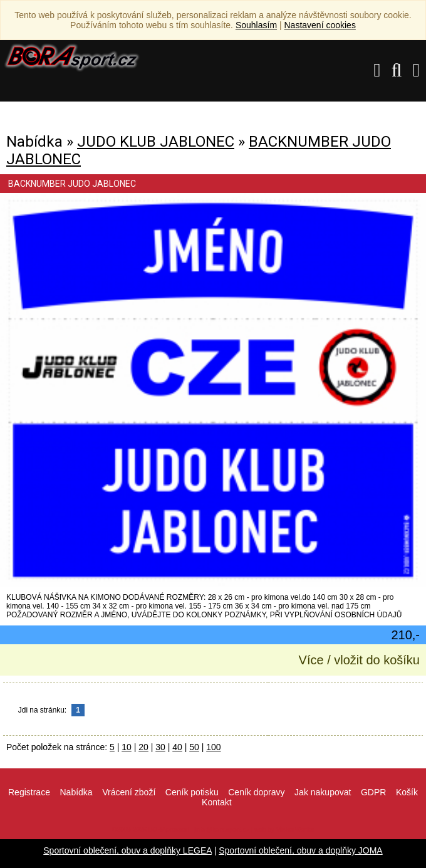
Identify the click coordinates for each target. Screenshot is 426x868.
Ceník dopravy (256, 792)
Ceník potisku (192, 792)
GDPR (373, 792)
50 (194, 747)
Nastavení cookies (319, 25)
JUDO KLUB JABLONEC (156, 142)
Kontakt (216, 802)
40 (177, 747)
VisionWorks (295, 829)
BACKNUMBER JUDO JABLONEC (72, 184)
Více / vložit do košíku (359, 660)
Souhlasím (256, 25)
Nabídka (76, 792)
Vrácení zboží (129, 792)
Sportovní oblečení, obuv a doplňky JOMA (300, 850)
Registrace (29, 792)
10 (127, 747)
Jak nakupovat (323, 792)
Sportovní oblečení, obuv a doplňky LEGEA (127, 850)
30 (160, 747)
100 (213, 747)
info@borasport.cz (222, 829)
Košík (407, 792)
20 (143, 747)
